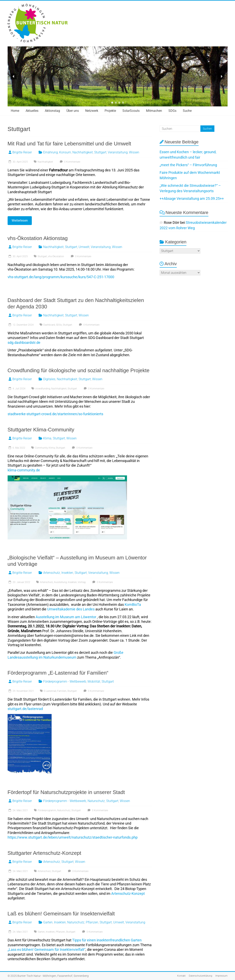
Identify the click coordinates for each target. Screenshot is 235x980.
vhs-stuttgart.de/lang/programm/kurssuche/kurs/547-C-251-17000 (61, 277)
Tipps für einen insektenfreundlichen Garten (107, 940)
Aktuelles (32, 111)
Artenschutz (52, 573)
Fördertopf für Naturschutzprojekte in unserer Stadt (66, 792)
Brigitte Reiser (22, 152)
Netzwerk (92, 111)
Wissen (134, 152)
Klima (47, 438)
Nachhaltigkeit (83, 152)
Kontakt (181, 976)
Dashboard (49, 325)
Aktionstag (52, 111)
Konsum (65, 152)
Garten (48, 922)
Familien (62, 691)
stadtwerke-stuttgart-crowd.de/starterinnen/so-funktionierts (55, 414)
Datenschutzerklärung (200, 976)
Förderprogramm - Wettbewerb (65, 681)
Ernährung (50, 152)
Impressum (221, 976)
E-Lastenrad (50, 691)
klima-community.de (24, 470)
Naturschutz (96, 801)
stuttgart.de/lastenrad (25, 709)
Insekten (67, 573)
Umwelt (84, 247)
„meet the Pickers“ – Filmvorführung (188, 165)
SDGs (172, 111)
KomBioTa (133, 604)
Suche (187, 111)
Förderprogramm (47, 810)
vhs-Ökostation (56, 256)
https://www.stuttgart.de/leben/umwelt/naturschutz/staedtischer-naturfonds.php (73, 837)
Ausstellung (60, 582)
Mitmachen (154, 111)
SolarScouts (131, 111)
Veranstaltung (118, 152)
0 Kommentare (69, 162)
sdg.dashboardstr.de (24, 342)
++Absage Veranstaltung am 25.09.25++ (192, 198)
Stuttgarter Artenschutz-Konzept (44, 853)
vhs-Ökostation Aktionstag (38, 238)
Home (15, 111)
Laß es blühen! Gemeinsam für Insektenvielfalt (61, 914)
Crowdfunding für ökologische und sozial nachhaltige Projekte (79, 370)
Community (41, 448)
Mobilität (94, 681)
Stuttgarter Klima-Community (41, 430)
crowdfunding (43, 389)
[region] (118, 76)
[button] (14, 76)
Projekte (110, 111)
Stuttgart (100, 152)
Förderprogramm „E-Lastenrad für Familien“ (58, 673)
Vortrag (82, 582)
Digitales (49, 379)
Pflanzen (92, 922)
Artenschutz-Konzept (128, 893)
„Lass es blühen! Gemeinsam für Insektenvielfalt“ (46, 949)
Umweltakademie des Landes (71, 609)
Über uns (73, 111)
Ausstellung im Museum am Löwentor (66, 617)
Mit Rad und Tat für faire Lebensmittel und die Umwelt (69, 144)
